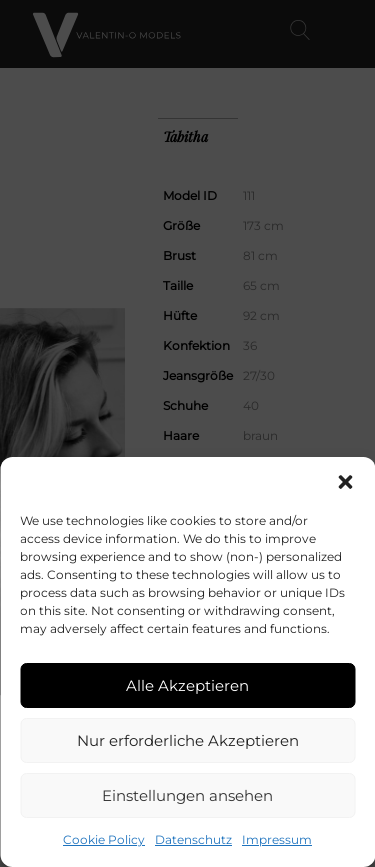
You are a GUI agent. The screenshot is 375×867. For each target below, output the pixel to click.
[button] (345, 482)
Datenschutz (193, 839)
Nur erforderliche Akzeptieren (188, 740)
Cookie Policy (104, 839)
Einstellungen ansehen (187, 795)
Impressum (277, 839)
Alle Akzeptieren (187, 685)
